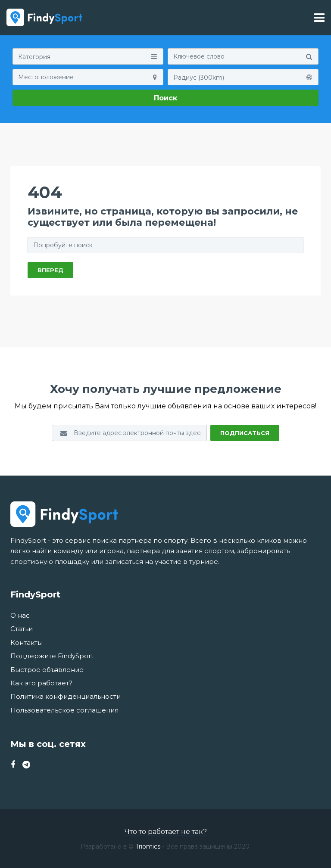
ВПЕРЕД (50, 270)
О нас (20, 615)
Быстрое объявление (47, 670)
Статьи (22, 629)
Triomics (148, 846)
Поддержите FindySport (52, 656)
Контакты (27, 642)
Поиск (165, 98)
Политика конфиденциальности (66, 696)
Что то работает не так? (166, 832)
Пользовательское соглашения (64, 710)
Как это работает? (41, 683)
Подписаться (245, 433)
